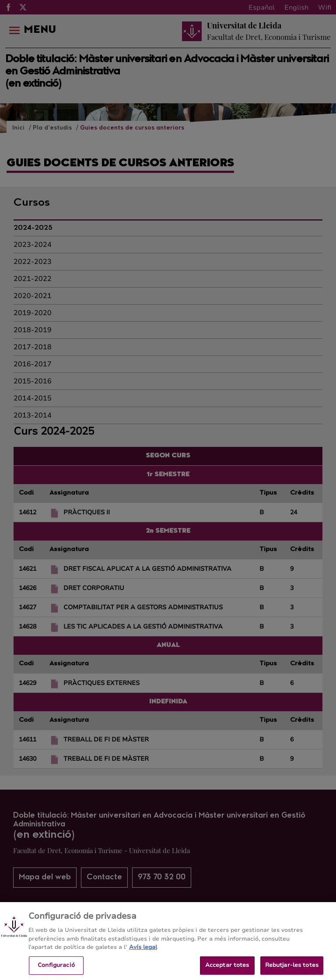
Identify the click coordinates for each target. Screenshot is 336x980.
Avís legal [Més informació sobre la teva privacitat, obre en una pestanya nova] (143, 953)
